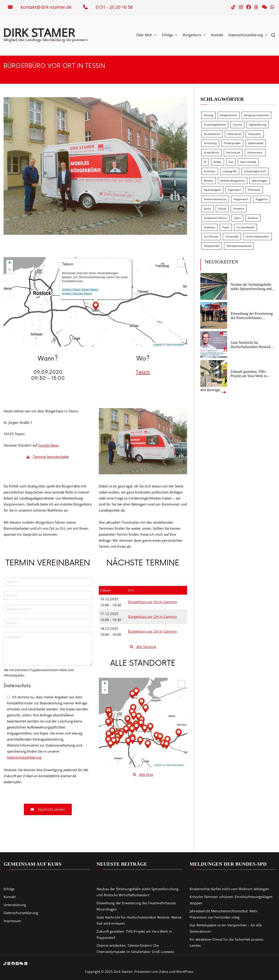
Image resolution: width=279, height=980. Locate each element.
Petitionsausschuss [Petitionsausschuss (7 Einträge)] (215, 199)
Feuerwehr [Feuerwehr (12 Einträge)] (255, 134)
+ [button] (10, 263)
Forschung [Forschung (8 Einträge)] (210, 143)
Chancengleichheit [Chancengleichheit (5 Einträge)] (215, 125)
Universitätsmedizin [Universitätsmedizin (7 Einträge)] (258, 236)
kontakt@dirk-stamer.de (46, 7)
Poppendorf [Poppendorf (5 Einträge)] (241, 199)
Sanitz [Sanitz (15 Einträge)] (207, 209)
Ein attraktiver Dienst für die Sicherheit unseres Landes (226, 943)
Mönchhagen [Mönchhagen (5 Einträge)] (260, 181)
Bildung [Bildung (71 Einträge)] (208, 115)
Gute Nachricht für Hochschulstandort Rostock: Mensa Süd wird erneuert (251, 345)
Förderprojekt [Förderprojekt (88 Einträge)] (232, 143)
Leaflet (158, 344)
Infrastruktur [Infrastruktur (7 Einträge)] (255, 152)
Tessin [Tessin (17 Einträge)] (226, 227)
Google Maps (49, 445)
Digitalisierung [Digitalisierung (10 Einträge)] (258, 125)
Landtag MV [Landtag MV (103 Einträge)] (230, 171)
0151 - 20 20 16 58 (114, 7)
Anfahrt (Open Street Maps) (80, 289)
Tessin (143, 372)
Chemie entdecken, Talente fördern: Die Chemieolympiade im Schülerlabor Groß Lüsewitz (135, 949)
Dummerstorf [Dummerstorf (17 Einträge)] (212, 134)
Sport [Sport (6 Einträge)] (237, 218)
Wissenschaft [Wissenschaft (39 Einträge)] (212, 246)
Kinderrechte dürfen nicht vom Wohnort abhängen (229, 889)
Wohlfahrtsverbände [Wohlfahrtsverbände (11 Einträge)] (239, 246)
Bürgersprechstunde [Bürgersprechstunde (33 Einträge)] (256, 115)
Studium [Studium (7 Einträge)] (253, 218)
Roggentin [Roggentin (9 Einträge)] (262, 199)
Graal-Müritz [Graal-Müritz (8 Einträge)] (211, 152)
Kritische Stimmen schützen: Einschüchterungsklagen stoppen (231, 900)
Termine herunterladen (48, 457)
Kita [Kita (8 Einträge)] (231, 162)
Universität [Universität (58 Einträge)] (232, 236)
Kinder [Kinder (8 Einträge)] (218, 162)
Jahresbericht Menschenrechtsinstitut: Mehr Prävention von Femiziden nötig (224, 914)
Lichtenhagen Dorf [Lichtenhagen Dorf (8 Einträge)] (255, 171)
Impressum (12, 921)
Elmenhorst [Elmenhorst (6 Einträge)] (234, 134)
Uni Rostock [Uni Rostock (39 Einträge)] (211, 236)
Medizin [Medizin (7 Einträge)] (209, 181)
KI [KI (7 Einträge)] (205, 162)
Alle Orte (143, 774)
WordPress (185, 972)
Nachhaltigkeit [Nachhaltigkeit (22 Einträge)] (212, 190)
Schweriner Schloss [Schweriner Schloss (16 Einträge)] (215, 218)
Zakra (164, 972)
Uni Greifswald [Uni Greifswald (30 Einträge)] (245, 227)
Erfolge (170, 35)
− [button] (10, 270)
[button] (154, 35)
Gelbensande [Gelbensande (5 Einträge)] (256, 143)
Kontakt (217, 35)
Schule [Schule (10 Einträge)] (222, 209)
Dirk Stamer (39, 32)
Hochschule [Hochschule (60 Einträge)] (233, 152)
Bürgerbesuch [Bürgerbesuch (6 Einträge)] (229, 115)
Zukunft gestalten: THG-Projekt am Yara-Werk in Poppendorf (249, 374)
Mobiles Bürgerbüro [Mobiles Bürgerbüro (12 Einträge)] (233, 181)
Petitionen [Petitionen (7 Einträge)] (254, 190)
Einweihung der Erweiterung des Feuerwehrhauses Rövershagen (252, 316)
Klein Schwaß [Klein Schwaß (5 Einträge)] (248, 162)
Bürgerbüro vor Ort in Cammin (152, 602)
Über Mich (146, 35)
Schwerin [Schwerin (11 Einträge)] (239, 209)
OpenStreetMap (175, 344)
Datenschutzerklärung (248, 35)
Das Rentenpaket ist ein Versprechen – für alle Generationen (226, 928)
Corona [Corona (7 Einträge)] (237, 125)
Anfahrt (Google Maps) (77, 293)
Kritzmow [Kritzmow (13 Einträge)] (210, 171)
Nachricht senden (48, 809)
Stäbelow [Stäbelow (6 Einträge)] (209, 227)
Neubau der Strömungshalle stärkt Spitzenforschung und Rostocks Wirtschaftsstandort (252, 287)
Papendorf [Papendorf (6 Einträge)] (234, 190)
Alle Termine (143, 647)
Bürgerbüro (194, 35)
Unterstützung (15, 905)
